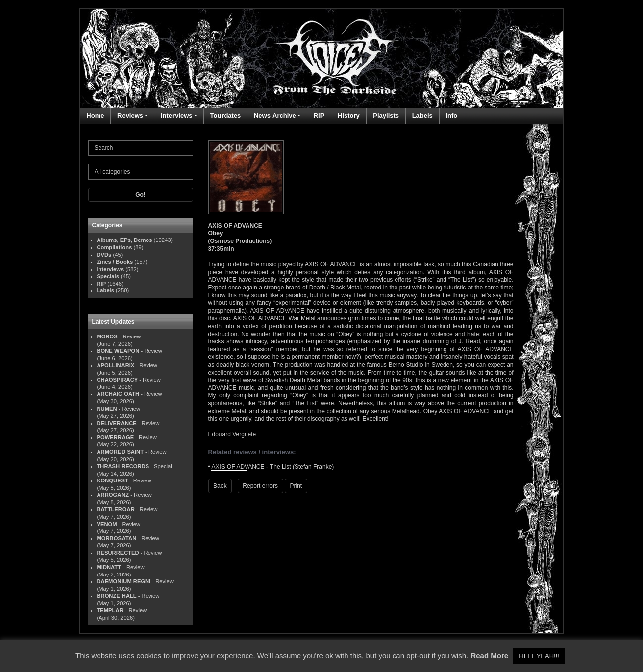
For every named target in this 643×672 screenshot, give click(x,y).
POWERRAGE (116, 437)
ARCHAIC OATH (118, 394)
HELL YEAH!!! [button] (539, 656)
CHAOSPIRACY (118, 380)
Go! (140, 195)
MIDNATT (109, 567)
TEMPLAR (110, 610)
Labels (422, 116)
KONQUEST (113, 480)
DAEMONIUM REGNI (124, 581)
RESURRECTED (118, 553)
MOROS (107, 336)
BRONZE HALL (117, 596)
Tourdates (225, 116)
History (349, 116)
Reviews (130, 116)
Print (296, 486)
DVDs (104, 255)
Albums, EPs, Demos (125, 240)
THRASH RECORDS (123, 466)
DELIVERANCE (117, 423)
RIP (319, 116)
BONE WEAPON (118, 351)
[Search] (141, 148)
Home (95, 116)
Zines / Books (115, 262)
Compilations (115, 247)
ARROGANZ (113, 495)
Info (451, 116)
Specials (108, 276)
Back (220, 486)
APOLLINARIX (116, 365)
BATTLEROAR (116, 509)
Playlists (386, 116)
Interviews (177, 116)
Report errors (260, 486)
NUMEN (107, 409)
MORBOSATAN (117, 538)
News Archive (275, 116)
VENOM (107, 524)
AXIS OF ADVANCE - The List (251, 467)
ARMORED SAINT (120, 452)
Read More (489, 655)
